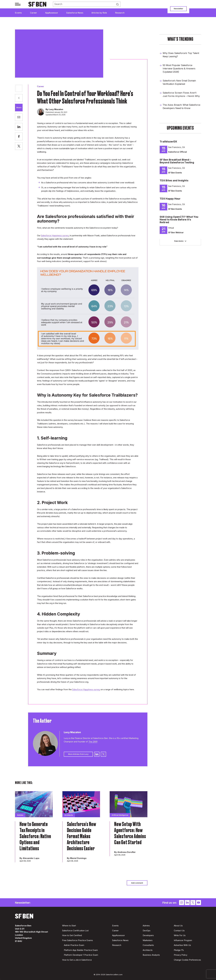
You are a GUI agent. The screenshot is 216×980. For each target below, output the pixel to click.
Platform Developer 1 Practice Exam (81, 955)
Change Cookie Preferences (187, 960)
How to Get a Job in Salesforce (77, 960)
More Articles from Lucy (78, 754)
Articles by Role (99, 13)
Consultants (148, 945)
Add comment (137, 883)
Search (119, 4)
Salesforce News (75, 13)
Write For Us (180, 935)
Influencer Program (183, 940)
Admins (146, 926)
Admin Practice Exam (74, 945)
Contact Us (179, 931)
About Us (178, 926)
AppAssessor (52, 13)
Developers (148, 935)
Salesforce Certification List (75, 931)
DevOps (147, 931)
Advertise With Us (182, 945)
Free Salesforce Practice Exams (77, 940)
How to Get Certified (72, 935)
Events (18, 13)
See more (179, 241)
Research (120, 13)
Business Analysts (151, 955)
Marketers (148, 940)
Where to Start (69, 926)
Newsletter (178, 9)
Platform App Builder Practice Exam (81, 950)
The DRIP (93, 742)
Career (33, 13)
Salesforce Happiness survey (55, 236)
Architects (148, 950)
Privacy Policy (181, 955)
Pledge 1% (179, 950)
